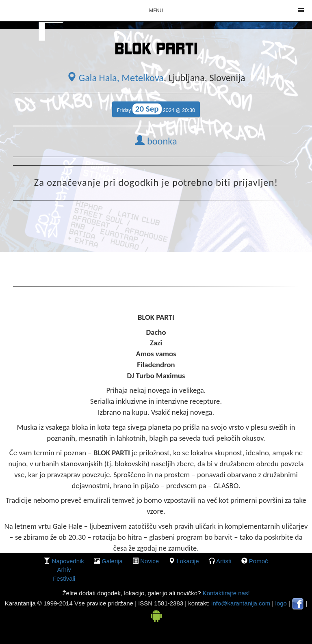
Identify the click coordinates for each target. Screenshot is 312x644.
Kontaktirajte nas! (225, 593)
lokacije (187, 561)
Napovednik (68, 561)
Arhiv (64, 570)
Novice (149, 561)
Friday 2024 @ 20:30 (156, 109)
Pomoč (259, 561)
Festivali (64, 578)
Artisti (224, 561)
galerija (112, 561)
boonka (156, 141)
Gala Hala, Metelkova (115, 78)
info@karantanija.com (241, 603)
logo (281, 603)
